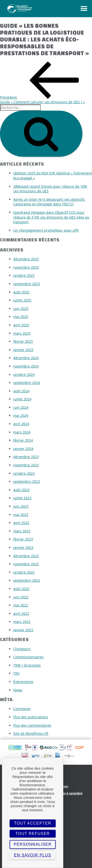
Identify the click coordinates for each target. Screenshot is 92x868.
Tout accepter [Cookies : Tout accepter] (33, 823)
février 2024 (23, 440)
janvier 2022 (23, 630)
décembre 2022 (26, 556)
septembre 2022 (27, 580)
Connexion (22, 709)
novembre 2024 (26, 366)
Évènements (23, 682)
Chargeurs (22, 649)
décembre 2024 (26, 358)
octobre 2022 (24, 572)
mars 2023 (22, 531)
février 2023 (23, 539)
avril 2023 (21, 523)
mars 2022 (22, 622)
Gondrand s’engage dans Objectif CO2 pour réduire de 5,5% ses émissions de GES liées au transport (51, 217)
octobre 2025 (24, 275)
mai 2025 (21, 317)
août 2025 (21, 292)
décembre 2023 (26, 457)
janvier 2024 (23, 449)
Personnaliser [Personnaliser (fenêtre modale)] (33, 844)
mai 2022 (21, 605)
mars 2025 (22, 333)
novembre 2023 (26, 465)
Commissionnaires (28, 657)
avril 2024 (21, 424)
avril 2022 (21, 613)
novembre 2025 (26, 267)
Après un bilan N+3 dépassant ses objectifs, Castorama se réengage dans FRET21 (49, 202)
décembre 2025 (26, 259)
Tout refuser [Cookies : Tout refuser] (33, 834)
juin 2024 (21, 407)
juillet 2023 (22, 498)
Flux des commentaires (32, 725)
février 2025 (23, 341)
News (18, 690)
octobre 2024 (24, 375)
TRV (16, 673)
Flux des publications (31, 717)
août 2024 (21, 391)
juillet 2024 (22, 399)
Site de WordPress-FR (31, 733)
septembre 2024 (27, 383)
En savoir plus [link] (33, 855)
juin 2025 (21, 309)
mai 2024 (21, 415)
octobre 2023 (24, 473)
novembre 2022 (26, 564)
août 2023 (21, 490)
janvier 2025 (23, 350)
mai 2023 (21, 515)
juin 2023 (21, 506)
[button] (78, 9)
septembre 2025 (27, 284)
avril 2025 (21, 325)
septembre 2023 (27, 481)
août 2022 (21, 589)
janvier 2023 (23, 547)
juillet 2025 (22, 300)
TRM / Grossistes (27, 665)
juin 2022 (21, 597)
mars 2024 (22, 432)
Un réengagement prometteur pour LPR (46, 230)
